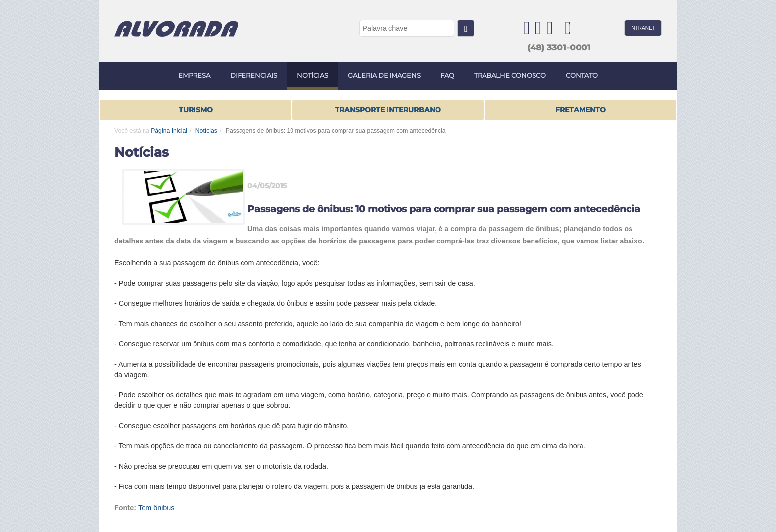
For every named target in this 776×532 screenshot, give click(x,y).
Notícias (206, 131)
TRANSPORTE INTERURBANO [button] (388, 110)
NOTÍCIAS (313, 75)
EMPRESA (194, 75)
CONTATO (582, 75)
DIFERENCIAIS (254, 75)
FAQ (447, 75)
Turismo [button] (196, 110)
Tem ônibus (156, 508)
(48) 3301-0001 (559, 48)
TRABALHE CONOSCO (510, 75)
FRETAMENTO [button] (581, 110)
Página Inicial (169, 131)
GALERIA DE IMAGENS (384, 75)
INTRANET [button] (643, 28)
